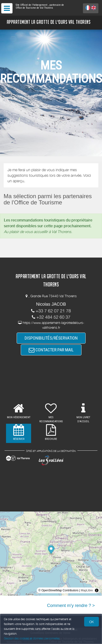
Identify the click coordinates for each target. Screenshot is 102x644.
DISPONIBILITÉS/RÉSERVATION (51, 338)
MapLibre (87, 590)
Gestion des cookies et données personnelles (32, 638)
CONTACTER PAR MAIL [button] (51, 350)
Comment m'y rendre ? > (71, 606)
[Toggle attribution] (97, 590)
